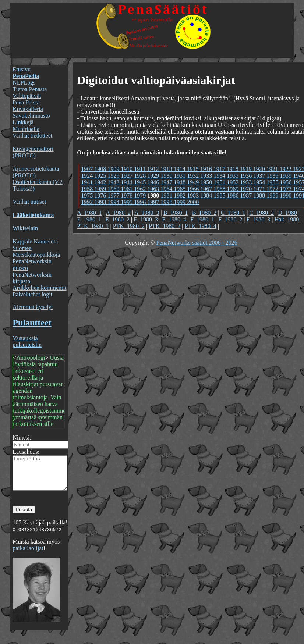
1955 (273, 182)
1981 (167, 195)
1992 (88, 202)
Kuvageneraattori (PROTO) (33, 152)
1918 (233, 169)
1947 (167, 182)
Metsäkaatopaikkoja (36, 255)
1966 (194, 189)
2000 (193, 202)
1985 (220, 195)
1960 (114, 189)
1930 (167, 176)
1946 (154, 182)
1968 (220, 189)
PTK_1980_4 (201, 226)
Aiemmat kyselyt (33, 307)
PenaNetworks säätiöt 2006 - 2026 (197, 243)
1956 (286, 182)
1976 (101, 195)
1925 (101, 176)
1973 (286, 189)
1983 (194, 195)
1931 (180, 176)
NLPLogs (24, 83)
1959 (101, 189)
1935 (233, 176)
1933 (207, 176)
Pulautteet (32, 323)
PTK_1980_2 (129, 226)
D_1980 (287, 213)
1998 (167, 202)
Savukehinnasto (31, 116)
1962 (141, 189)
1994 (114, 202)
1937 (260, 176)
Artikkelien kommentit (39, 288)
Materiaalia (26, 129)
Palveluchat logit (32, 294)
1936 (247, 176)
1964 (167, 189)
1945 (141, 182)
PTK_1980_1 (93, 226)
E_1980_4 (174, 219)
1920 (260, 169)
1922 (286, 169)
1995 (127, 202)
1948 (180, 182)
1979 (141, 195)
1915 (194, 169)
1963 (154, 189)
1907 (88, 169)
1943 (114, 182)
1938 (273, 176)
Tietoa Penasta (30, 89)
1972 (273, 189)
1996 (141, 202)
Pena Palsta (26, 102)
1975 (88, 195)
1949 (194, 182)
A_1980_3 (147, 213)
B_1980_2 (204, 213)
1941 (88, 182)
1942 (101, 182)
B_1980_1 (176, 213)
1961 (127, 189)
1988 (260, 195)
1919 (247, 169)
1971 (260, 189)
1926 (114, 176)
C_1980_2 (261, 213)
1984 (207, 195)
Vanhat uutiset (29, 202)
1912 (154, 169)
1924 (88, 176)
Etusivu (22, 69)
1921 (273, 169)
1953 (247, 182)
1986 (233, 195)
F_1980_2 (230, 219)
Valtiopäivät (27, 96)
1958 (88, 189)
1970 (247, 189)
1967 (207, 189)
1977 (114, 195)
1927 (127, 176)
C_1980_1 (233, 213)
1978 (127, 195)
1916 (207, 169)
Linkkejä (23, 122)
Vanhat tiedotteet (32, 136)
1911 (140, 169)
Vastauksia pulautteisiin (27, 341)
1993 (101, 202)
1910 (127, 169)
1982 (180, 195)
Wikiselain (25, 228)
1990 (286, 195)
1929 (154, 176)
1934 (220, 176)
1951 (220, 182)
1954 (260, 182)
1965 (180, 189)
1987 (247, 195)
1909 (114, 169)
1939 (286, 176)
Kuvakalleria (28, 109)
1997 (154, 202)
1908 (101, 169)
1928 (141, 176)
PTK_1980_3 (165, 226)
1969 (233, 189)
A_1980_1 (89, 213)
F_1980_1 (202, 219)
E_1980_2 (117, 219)
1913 (167, 169)
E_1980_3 (146, 219)
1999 (180, 202)
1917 (220, 169)
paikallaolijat (28, 555)
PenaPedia (26, 76)
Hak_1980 (287, 219)
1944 (127, 182)
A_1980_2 (118, 213)
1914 (180, 169)
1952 (233, 182)
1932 (194, 176)
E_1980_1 (89, 219)
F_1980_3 (258, 219)
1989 (273, 195)
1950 (207, 182)
